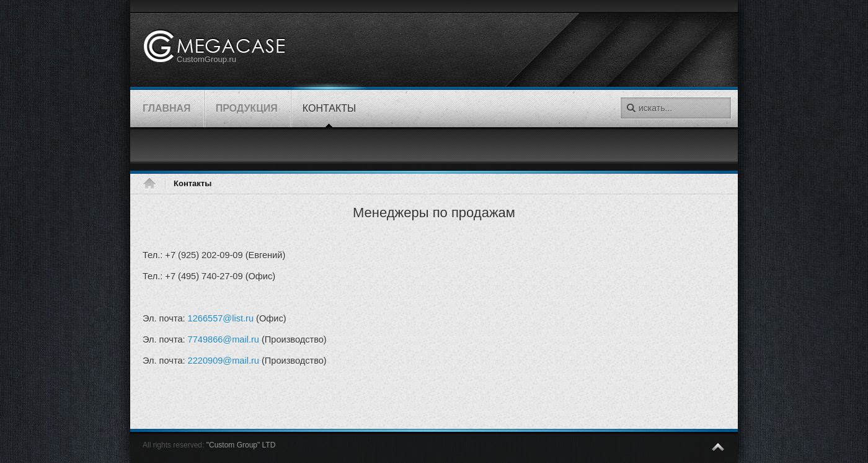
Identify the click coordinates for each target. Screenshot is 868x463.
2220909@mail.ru (224, 361)
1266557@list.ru (221, 318)
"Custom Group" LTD (241, 445)
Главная (154, 184)
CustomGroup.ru (206, 59)
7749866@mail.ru (224, 339)
